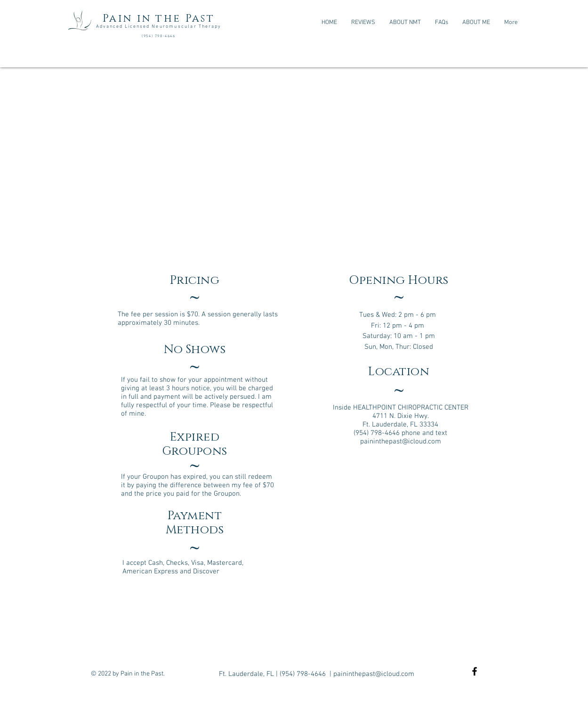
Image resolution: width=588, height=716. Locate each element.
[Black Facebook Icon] (475, 671)
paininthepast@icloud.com (401, 442)
